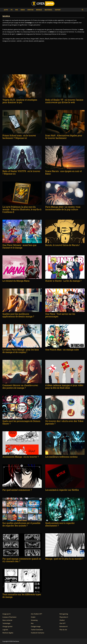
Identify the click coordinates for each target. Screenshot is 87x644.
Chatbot (62, 620)
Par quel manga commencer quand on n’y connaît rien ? (22, 560)
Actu (6, 10)
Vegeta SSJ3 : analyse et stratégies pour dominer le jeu (20, 101)
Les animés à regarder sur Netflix (62, 490)
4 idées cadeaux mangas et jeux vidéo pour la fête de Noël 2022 (64, 387)
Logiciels (5, 630)
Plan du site (63, 630)
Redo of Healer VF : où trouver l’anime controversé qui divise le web (64, 101)
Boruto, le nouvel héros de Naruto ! (63, 245)
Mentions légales (8, 633)
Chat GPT (63, 623)
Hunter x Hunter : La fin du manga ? (63, 281)
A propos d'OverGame (9, 617)
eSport (58, 10)
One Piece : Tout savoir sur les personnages (60, 315)
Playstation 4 (64, 617)
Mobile (39, 10)
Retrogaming (64, 614)
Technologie (6, 623)
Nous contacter (7, 620)
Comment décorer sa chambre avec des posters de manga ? (20, 387)
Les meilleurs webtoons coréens (61, 457)
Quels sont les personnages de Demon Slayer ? (21, 422)
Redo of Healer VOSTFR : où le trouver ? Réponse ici (21, 172)
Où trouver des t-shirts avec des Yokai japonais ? (64, 422)
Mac (32, 623)
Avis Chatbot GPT (37, 614)
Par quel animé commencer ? (17, 490)
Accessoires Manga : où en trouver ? (21, 457)
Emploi (33, 617)
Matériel (48, 10)
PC (12, 10)
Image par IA (6, 614)
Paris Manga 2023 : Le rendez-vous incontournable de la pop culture (63, 208)
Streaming (34, 620)
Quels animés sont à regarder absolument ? (60, 524)
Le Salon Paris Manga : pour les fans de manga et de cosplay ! (21, 351)
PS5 (17, 10)
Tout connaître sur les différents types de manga (22, 596)
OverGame (16, 641)
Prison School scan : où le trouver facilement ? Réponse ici (19, 137)
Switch (30, 10)
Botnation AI (64, 626)
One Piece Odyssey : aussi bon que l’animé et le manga (19, 246)
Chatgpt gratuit (7, 626)
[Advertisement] (43, 58)
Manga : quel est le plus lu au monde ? (64, 559)
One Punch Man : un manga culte (62, 350)
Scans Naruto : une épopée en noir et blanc (64, 172)
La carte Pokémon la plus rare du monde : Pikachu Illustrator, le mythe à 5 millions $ (22, 209)
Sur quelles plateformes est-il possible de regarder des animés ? (21, 524)
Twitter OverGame (37, 630)
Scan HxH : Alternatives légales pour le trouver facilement (64, 137)
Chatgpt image (36, 626)
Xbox (23, 10)
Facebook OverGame (38, 633)
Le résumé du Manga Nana (16, 281)
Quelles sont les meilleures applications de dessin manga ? (18, 315)
